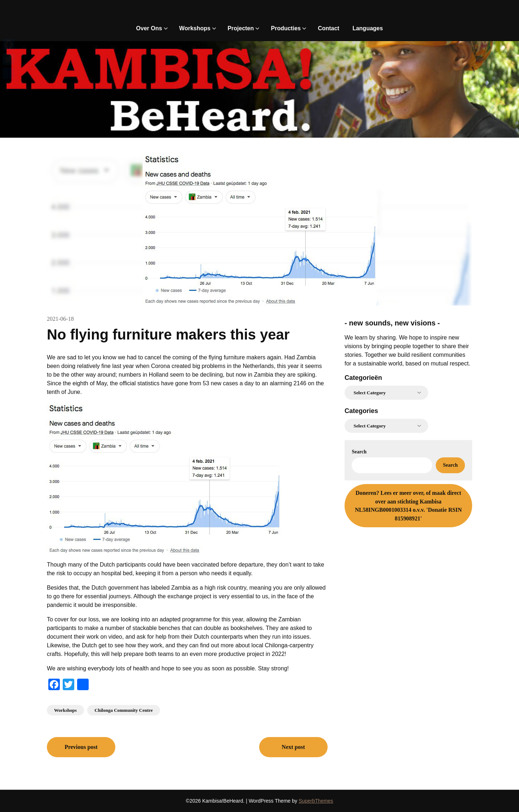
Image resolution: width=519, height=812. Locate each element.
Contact (329, 28)
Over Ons (149, 28)
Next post (293, 747)
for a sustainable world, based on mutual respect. (407, 363)
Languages (368, 28)
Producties (286, 28)
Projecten (241, 28)
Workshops (195, 28)
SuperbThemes (316, 801)
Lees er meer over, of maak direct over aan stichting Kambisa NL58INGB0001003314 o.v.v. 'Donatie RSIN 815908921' (409, 506)
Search (359, 452)
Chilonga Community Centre (124, 710)
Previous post (81, 747)
